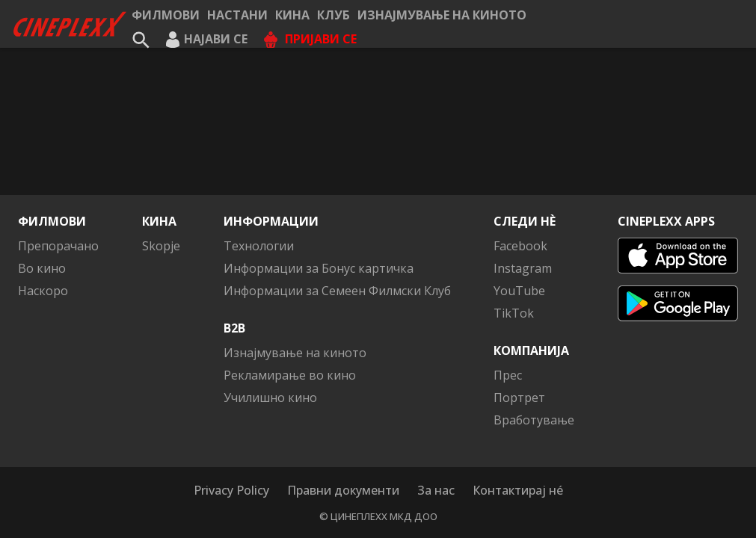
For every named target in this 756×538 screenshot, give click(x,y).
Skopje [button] (161, 246)
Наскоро (43, 291)
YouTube (519, 291)
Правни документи (343, 490)
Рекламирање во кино (290, 375)
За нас (436, 490)
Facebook (520, 246)
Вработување (534, 420)
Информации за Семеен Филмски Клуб (337, 291)
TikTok (514, 313)
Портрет (519, 398)
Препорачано (58, 246)
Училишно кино (270, 398)
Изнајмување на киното (442, 15)
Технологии (259, 246)
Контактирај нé (518, 490)
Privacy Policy (231, 490)
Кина (292, 15)
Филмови (166, 15)
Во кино (42, 268)
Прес (508, 375)
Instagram (523, 268)
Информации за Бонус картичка (319, 268)
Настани (237, 15)
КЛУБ (334, 15)
